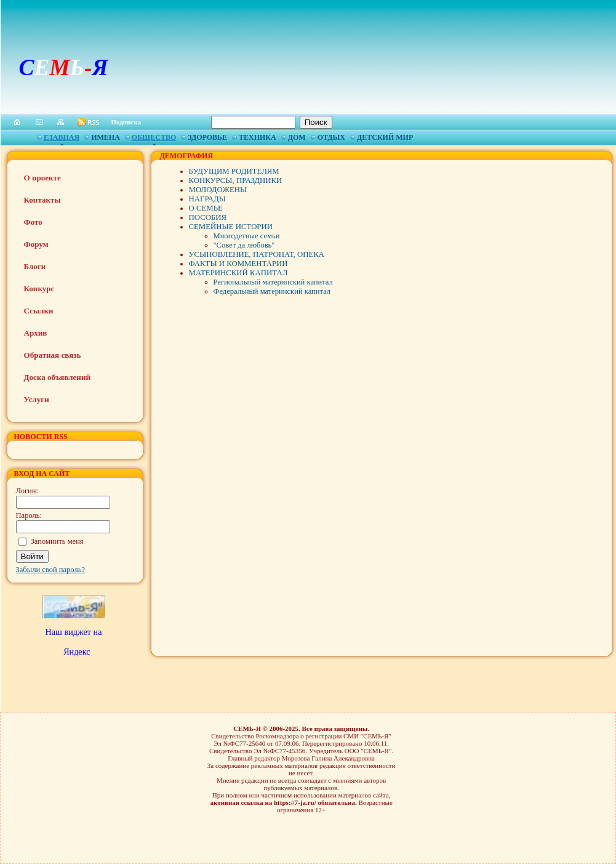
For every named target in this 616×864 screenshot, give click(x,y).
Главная (62, 137)
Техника (258, 137)
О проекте (42, 178)
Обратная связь (53, 355)
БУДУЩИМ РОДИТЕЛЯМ (234, 171)
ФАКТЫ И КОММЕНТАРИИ (238, 264)
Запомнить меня (57, 541)
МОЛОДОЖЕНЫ (218, 190)
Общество (154, 137)
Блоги (35, 266)
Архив (36, 333)
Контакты (42, 200)
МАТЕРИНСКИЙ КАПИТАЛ (238, 273)
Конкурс (39, 289)
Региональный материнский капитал (273, 282)
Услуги (37, 399)
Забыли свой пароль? (51, 570)
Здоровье (207, 137)
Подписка (126, 122)
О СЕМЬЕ (206, 208)
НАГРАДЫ (208, 199)
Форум (36, 244)
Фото (33, 222)
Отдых (331, 137)
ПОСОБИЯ (208, 217)
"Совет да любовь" (244, 245)
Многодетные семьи (247, 236)
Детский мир (385, 137)
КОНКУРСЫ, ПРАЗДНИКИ (236, 180)
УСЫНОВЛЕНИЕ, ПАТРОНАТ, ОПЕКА (257, 254)
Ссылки (39, 311)
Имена (106, 137)
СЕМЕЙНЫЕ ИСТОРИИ (231, 227)
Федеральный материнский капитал (272, 291)
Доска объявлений (57, 377)
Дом (297, 137)
